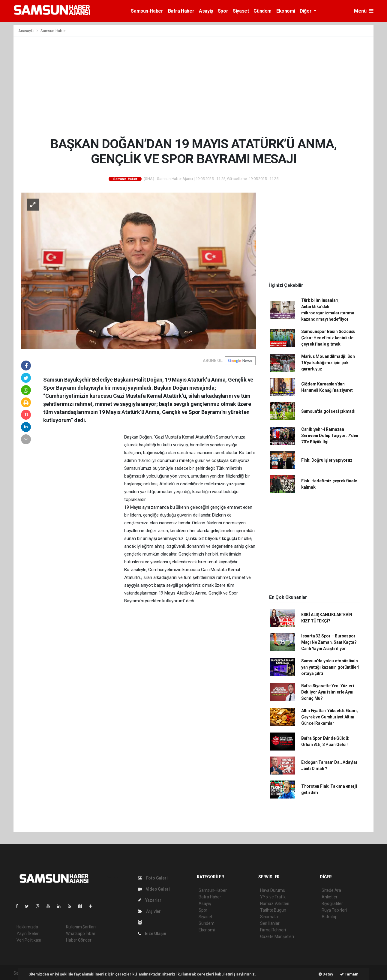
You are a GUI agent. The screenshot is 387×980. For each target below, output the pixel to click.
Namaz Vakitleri (275, 904)
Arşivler (149, 911)
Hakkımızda (27, 927)
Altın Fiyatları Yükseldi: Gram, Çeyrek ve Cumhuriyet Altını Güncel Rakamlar (330, 717)
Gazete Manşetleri (277, 937)
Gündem (262, 11)
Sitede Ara (331, 890)
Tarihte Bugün (273, 910)
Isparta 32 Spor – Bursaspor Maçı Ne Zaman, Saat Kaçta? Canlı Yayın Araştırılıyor (329, 642)
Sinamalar (270, 917)
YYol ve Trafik (273, 897)
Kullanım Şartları (81, 927)
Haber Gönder (79, 940)
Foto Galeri (153, 878)
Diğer (306, 11)
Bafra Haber (181, 11)
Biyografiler (332, 904)
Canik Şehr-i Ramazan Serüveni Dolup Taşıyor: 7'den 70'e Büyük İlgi (330, 436)
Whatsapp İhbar (81, 934)
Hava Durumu (273, 890)
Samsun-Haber (147, 11)
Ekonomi (286, 11)
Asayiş (206, 11)
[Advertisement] (193, 86)
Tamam (349, 974)
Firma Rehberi (273, 930)
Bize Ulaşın (152, 934)
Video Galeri (154, 889)
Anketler (329, 897)
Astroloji (329, 917)
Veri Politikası (29, 940)
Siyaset (241, 11)
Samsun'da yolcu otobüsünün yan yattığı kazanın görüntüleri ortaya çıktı (330, 667)
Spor (223, 11)
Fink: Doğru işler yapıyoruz (327, 460)
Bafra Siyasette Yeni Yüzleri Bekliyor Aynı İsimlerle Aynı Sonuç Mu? (328, 692)
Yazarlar (150, 900)
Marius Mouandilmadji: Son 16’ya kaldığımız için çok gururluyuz (328, 363)
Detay (326, 974)
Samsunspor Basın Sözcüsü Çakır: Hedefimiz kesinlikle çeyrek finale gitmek (328, 338)
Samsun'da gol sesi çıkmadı (328, 411)
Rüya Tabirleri (334, 910)
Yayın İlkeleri (28, 934)
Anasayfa (27, 31)
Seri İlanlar (270, 923)
